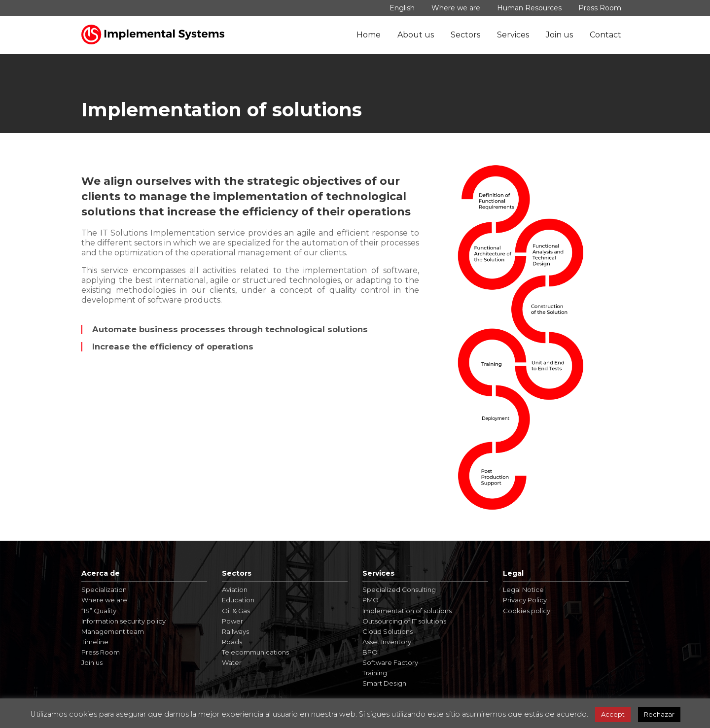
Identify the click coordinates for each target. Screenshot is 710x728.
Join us (559, 35)
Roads (232, 642)
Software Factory (390, 662)
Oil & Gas (236, 611)
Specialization (104, 589)
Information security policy (124, 621)
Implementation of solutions (407, 611)
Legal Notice (523, 589)
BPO (370, 652)
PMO (371, 600)
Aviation (235, 589)
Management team (113, 631)
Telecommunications (255, 652)
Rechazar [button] (659, 714)
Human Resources (529, 8)
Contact (605, 35)
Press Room (600, 8)
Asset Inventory (387, 642)
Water (232, 662)
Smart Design (384, 683)
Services (513, 35)
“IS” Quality (99, 611)
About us (416, 35)
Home (369, 35)
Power (232, 621)
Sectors (465, 35)
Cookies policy (527, 611)
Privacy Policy (525, 600)
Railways (235, 631)
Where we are (456, 8)
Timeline (95, 642)
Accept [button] (613, 714)
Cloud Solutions (388, 631)
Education (238, 600)
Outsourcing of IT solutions (404, 621)
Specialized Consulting (399, 589)
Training (375, 673)
